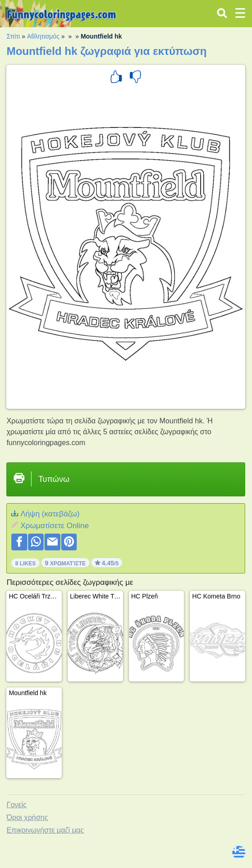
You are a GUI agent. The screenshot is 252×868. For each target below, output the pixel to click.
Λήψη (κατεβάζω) (50, 514)
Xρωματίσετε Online (55, 526)
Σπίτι (13, 36)
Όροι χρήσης (27, 817)
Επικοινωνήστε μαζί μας (45, 830)
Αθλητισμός (43, 36)
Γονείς (16, 805)
